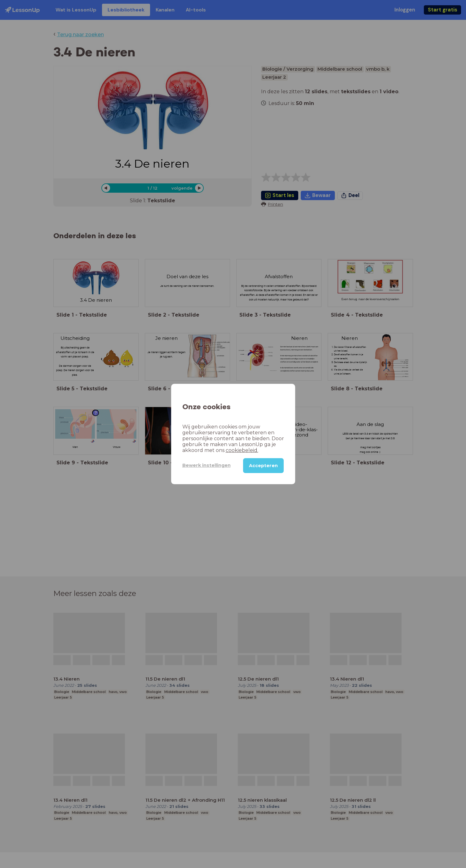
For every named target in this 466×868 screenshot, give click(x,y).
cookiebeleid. (242, 450)
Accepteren (263, 466)
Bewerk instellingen (206, 465)
